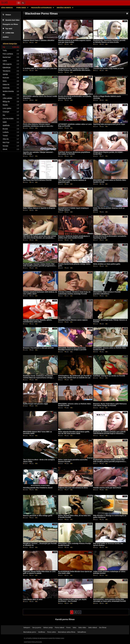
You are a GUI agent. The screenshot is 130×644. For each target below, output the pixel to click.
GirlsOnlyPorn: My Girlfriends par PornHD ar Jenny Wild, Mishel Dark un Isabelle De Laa (75, 377)
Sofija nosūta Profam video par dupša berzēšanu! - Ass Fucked (72, 600)
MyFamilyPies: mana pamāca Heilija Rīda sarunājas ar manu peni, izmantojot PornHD (110, 600)
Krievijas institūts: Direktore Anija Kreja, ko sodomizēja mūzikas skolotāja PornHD (74, 293)
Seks (74, 628)
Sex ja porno (37, 628)
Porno (68, 628)
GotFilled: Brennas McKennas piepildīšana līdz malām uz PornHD (74, 153)
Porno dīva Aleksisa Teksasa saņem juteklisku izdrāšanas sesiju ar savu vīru (38, 125)
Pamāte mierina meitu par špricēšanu (107, 488)
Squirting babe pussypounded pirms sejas (109, 124)
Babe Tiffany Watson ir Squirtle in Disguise (39, 208)
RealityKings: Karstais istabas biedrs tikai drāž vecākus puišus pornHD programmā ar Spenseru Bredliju (39, 266)
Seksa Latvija (48, 628)
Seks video (82, 628)
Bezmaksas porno (30, 632)
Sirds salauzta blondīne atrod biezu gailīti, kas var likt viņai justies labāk (74, 433)
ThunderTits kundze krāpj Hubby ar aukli (108, 68)
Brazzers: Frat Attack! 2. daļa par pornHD (38, 348)
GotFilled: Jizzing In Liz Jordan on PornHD (109, 376)
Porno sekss (52, 632)
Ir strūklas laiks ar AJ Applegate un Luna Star (40, 68)
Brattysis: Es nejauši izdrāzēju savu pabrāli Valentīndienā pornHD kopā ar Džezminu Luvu (109, 433)
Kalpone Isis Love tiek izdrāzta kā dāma (73, 488)
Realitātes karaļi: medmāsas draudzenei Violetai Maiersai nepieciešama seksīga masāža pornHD (38, 378)
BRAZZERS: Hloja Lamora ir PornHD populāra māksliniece (107, 293)
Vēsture (7, 15)
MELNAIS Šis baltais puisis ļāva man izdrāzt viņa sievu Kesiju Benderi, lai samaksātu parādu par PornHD (39, 238)
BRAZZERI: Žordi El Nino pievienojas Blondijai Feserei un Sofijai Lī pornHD (72, 349)
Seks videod (93, 628)
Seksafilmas (82, 632)
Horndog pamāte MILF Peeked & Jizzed (38, 488)
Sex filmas (103, 628)
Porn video (21, 8)
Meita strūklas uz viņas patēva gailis (107, 264)
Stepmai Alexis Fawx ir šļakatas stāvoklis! (39, 40)
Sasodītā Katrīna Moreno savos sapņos (73, 320)
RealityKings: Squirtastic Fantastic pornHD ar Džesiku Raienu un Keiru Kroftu (109, 41)
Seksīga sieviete (64, 8)
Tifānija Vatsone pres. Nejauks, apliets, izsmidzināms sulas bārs (37, 321)
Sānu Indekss (7, 8)
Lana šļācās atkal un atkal (33, 599)
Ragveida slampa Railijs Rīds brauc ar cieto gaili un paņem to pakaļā (39, 572)
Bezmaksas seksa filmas (67, 632)
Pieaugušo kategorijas (42, 8)
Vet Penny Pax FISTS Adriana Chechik (37, 180)
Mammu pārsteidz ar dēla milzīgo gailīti (38, 516)
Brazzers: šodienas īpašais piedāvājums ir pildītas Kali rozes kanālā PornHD (74, 237)
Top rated (7, 29)
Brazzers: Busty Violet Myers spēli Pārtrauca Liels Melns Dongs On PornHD (110, 405)
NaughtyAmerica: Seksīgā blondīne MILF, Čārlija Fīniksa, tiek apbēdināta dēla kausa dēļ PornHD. (74, 70)
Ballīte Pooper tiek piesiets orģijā (35, 404)
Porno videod (59, 628)
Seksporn (27, 628)
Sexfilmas (42, 632)
